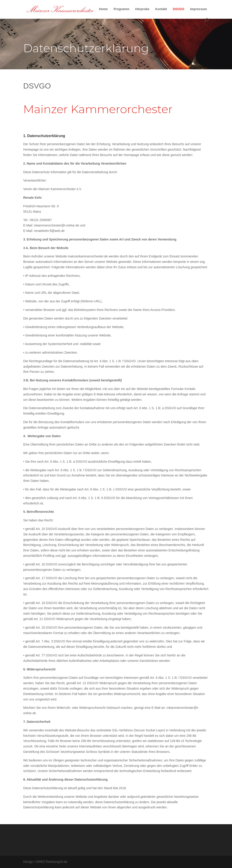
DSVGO (179, 9)
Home (103, 9)
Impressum (199, 9)
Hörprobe (142, 9)
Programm (122, 9)
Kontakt (161, 9)
